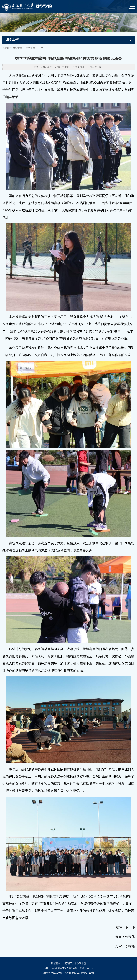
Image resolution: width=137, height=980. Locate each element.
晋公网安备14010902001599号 (79, 973)
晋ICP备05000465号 (53, 973)
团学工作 (31, 48)
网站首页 (17, 48)
